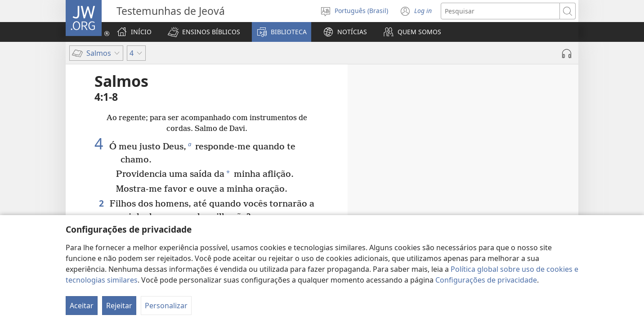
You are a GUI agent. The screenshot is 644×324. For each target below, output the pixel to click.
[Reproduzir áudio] (567, 54)
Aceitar (82, 306)
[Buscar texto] (500, 11)
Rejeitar (119, 306)
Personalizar (166, 306)
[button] (204, 32)
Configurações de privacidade (486, 280)
